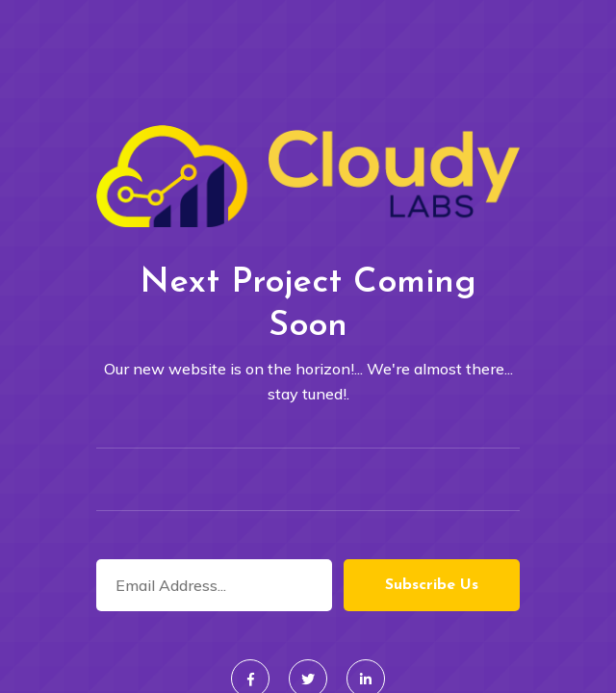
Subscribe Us (432, 585)
